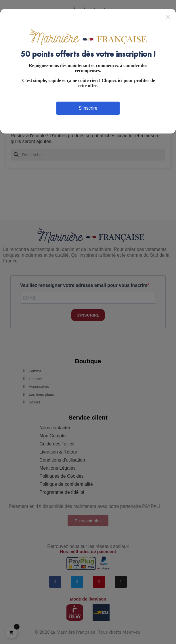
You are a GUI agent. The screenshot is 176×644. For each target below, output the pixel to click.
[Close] (168, 16)
